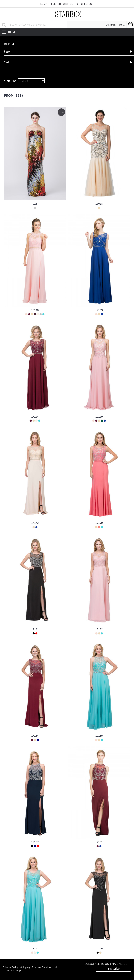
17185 (99, 736)
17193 (35, 949)
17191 (99, 842)
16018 (99, 204)
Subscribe (114, 969)
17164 (35, 417)
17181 (35, 629)
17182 (99, 629)
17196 (99, 949)
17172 (35, 523)
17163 (99, 310)
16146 (35, 310)
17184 (35, 736)
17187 (35, 842)
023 (35, 204)
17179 (99, 523)
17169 (99, 417)
